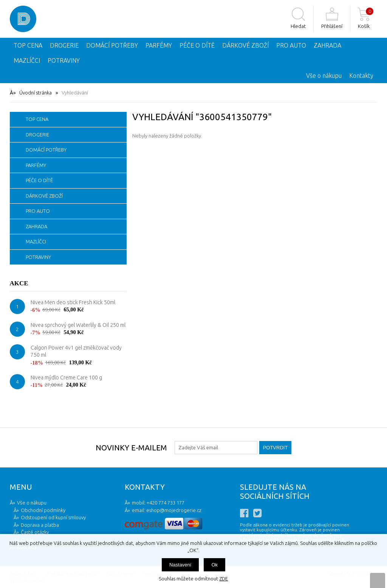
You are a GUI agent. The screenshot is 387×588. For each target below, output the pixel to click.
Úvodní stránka (36, 93)
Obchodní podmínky (43, 510)
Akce (19, 283)
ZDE (224, 579)
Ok (214, 565)
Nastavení (180, 565)
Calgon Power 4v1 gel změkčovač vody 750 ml (76, 351)
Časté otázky (35, 532)
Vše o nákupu (324, 76)
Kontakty (361, 76)
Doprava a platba (40, 525)
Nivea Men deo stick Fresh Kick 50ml (73, 302)
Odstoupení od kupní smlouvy (53, 517)
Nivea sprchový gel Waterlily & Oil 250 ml (78, 325)
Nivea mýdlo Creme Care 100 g (66, 378)
